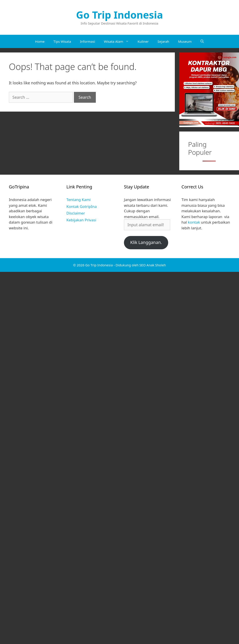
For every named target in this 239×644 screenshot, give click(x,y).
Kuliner (143, 41)
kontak (194, 222)
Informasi (87, 41)
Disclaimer (76, 213)
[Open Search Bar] (202, 41)
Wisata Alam (119, 41)
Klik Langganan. (146, 242)
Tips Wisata (62, 41)
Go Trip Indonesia (119, 15)
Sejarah (163, 41)
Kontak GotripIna (82, 206)
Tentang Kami (79, 200)
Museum (185, 41)
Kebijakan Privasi (81, 220)
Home (40, 41)
